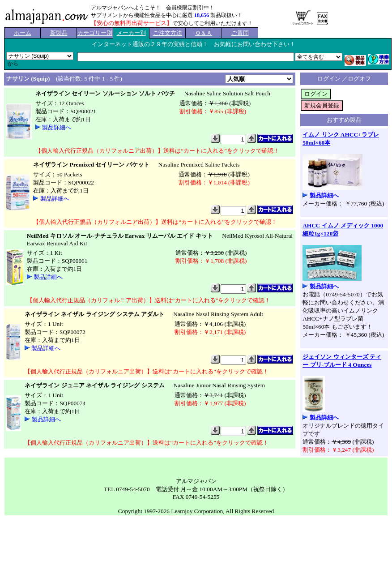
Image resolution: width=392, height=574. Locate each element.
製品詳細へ (57, 127)
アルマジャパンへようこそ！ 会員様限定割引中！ (153, 8)
